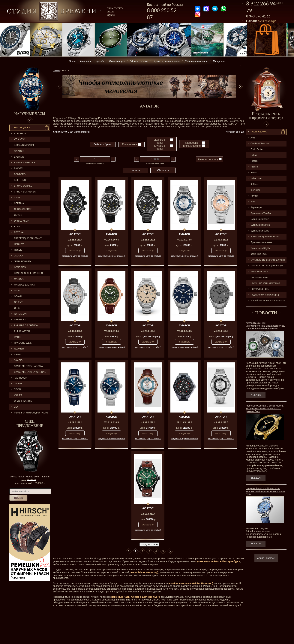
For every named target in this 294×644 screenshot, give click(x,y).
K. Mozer (255, 184)
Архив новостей (266, 558)
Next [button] (240, 86)
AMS (253, 138)
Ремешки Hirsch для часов (31, 413)
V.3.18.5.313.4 (148, 514)
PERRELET (20, 320)
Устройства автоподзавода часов (268, 301)
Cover (18, 215)
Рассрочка (219, 61)
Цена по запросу (210, 159)
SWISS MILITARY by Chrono (30, 372)
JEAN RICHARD (22, 262)
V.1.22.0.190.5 (148, 331)
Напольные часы (259, 271)
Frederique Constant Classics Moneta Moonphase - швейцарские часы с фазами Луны (265, 409)
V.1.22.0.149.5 (184, 331)
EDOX (17, 227)
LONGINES (20, 267)
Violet (18, 395)
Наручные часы (30, 114)
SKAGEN (19, 360)
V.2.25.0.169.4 (111, 240)
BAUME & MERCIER (25, 163)
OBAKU (18, 296)
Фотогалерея (117, 61)
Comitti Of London (260, 144)
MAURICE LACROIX (24, 285)
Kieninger (255, 190)
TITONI (18, 389)
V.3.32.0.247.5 (221, 422)
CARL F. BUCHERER (25, 192)
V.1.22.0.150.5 (221, 331)
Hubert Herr (256, 178)
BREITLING (20, 180)
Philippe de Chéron (26, 325)
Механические (192, 146)
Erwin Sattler (257, 149)
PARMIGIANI (21, 314)
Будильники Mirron (260, 225)
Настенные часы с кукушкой (265, 283)
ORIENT (18, 302)
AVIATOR (19, 151)
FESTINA (19, 232)
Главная (56, 70)
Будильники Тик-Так (261, 213)
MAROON (19, 279)
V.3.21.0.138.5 (111, 422)
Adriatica (20, 134)
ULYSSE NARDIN (23, 401)
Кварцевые (192, 143)
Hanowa (19, 244)
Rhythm (254, 196)
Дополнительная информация (71, 132)
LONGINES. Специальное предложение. (27, 274)
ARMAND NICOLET (24, 145)
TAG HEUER (21, 378)
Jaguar (19, 256)
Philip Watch (22, 331)
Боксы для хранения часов (265, 237)
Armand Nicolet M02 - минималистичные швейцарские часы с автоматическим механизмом (266, 326)
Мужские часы (160, 147)
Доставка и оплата (197, 61)
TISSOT (18, 384)
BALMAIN (19, 157)
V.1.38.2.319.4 (111, 331)
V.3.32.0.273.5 (184, 240)
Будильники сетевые (261, 242)
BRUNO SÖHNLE (23, 186)
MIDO (17, 291)
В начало (129, 551)
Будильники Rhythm (261, 248)
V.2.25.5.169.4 (75, 240)
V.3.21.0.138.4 (75, 422)
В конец (170, 551)
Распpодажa (259, 132)
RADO (17, 337)
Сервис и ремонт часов (166, 61)
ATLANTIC (19, 139)
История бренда (235, 132)
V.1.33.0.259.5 (221, 240)
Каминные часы (259, 254)
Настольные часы (260, 289)
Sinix (253, 202)
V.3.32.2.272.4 (148, 422)
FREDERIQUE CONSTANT (28, 238)
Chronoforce (23, 209)
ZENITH (18, 407)
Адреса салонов (139, 61)
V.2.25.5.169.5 (148, 240)
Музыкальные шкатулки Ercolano (268, 260)
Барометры (256, 207)
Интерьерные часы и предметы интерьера (266, 116)
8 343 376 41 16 (258, 16)
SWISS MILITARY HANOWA (28, 366)
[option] (149, 87)
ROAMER (19, 349)
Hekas (254, 155)
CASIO (18, 198)
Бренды (100, 61)
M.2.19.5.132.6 (184, 422)
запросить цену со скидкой (75, 256)
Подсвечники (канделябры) (265, 295)
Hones (254, 173)
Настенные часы (259, 277)
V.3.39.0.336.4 (75, 331)
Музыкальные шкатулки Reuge (267, 266)
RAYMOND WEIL (23, 343)
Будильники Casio (260, 219)
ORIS (17, 308)
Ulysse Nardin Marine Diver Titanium (30, 477)
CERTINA (19, 203)
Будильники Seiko (260, 231)
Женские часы (160, 141)
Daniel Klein (22, 221)
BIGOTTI (19, 168)
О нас (72, 61)
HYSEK (18, 250)
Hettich (254, 161)
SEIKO (18, 355)
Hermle (254, 167)
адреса (111, 15)
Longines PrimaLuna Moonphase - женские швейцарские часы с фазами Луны (265, 491)
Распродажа (22, 128)
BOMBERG (20, 174)
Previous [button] (59, 86)
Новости (86, 61)
